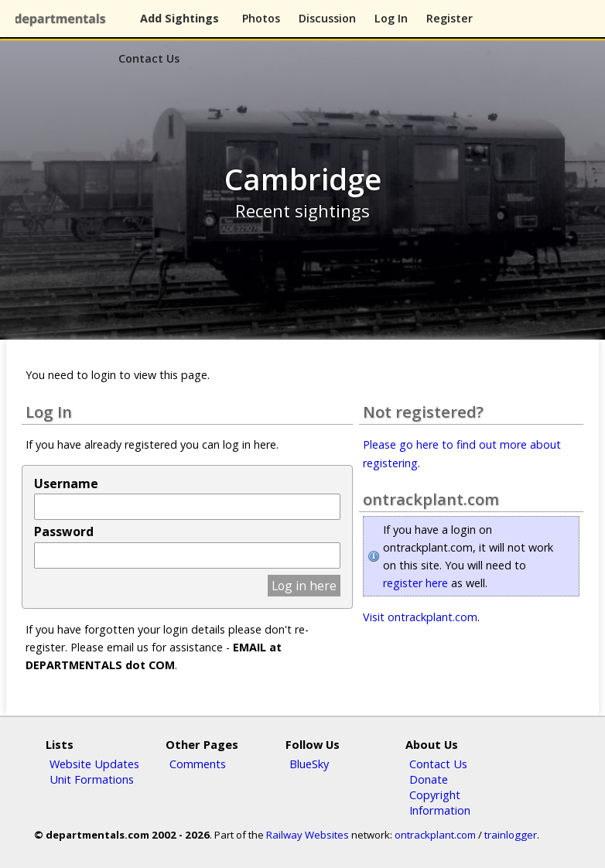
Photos (261, 18)
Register (449, 18)
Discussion (327, 18)
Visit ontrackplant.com (420, 617)
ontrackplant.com (435, 835)
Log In (391, 18)
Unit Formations (92, 779)
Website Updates (94, 764)
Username (66, 484)
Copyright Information (440, 802)
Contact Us (149, 58)
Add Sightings (179, 18)
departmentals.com (63, 19)
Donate (429, 779)
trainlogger (511, 835)
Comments (198, 764)
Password (64, 531)
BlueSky (309, 764)
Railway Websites (308, 835)
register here (415, 583)
